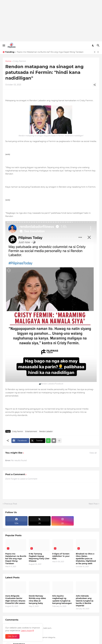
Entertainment (31, 431)
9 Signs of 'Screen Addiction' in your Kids (61, 556)
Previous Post (11, 504)
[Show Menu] (4, 45)
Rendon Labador (46, 431)
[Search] (98, 45)
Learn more (26, 631)
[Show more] (59, 441)
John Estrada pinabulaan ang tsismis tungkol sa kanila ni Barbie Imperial (85, 601)
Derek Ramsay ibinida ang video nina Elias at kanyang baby (37, 600)
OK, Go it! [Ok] (12, 636)
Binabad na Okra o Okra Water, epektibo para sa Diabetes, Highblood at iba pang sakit (86, 559)
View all (93, 453)
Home (8, 61)
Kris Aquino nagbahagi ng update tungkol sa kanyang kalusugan (62, 600)
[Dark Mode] (93, 45)
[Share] (95, 85)
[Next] (98, 52)
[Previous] (95, 52)
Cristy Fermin (20, 61)
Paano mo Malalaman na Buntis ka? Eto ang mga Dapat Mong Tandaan (50, 52)
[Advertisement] (51, 21)
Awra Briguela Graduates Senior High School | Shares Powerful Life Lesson (15, 600)
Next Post (93, 504)
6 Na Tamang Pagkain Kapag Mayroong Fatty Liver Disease (39, 557)
